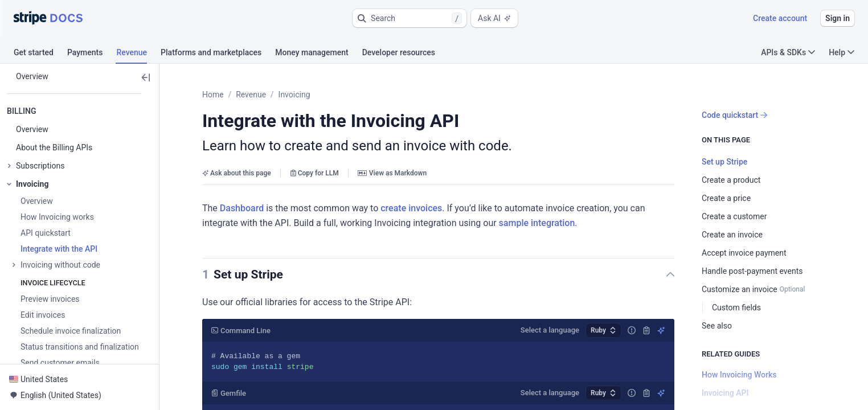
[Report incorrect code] (632, 330)
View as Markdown (392, 173)
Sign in (838, 18)
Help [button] (842, 52)
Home (213, 95)
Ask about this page (237, 173)
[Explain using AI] (661, 330)
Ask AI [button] (494, 18)
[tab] (40, 54)
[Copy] (646, 330)
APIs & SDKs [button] (788, 52)
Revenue (251, 95)
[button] (410, 18)
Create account (780, 18)
